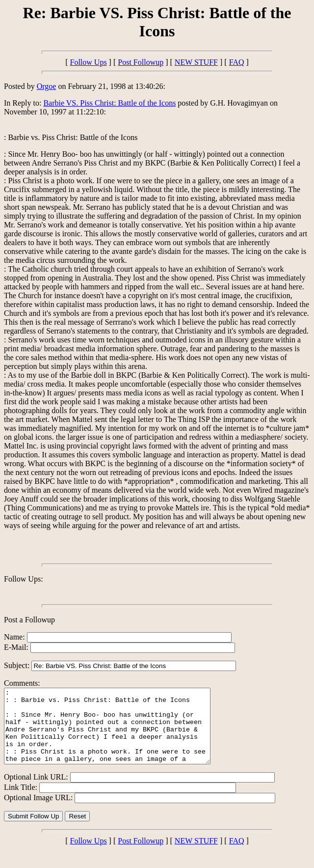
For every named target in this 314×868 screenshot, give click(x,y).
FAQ (237, 62)
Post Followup (141, 62)
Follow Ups (88, 62)
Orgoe (47, 86)
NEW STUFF (196, 62)
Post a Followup (29, 620)
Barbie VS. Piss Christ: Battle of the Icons (109, 103)
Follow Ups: (24, 579)
